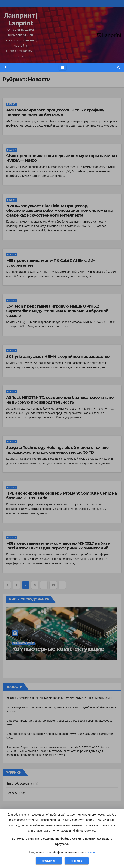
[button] (119, 67)
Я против (76, 861)
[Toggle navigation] (63, 67)
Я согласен (49, 861)
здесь (91, 852)
